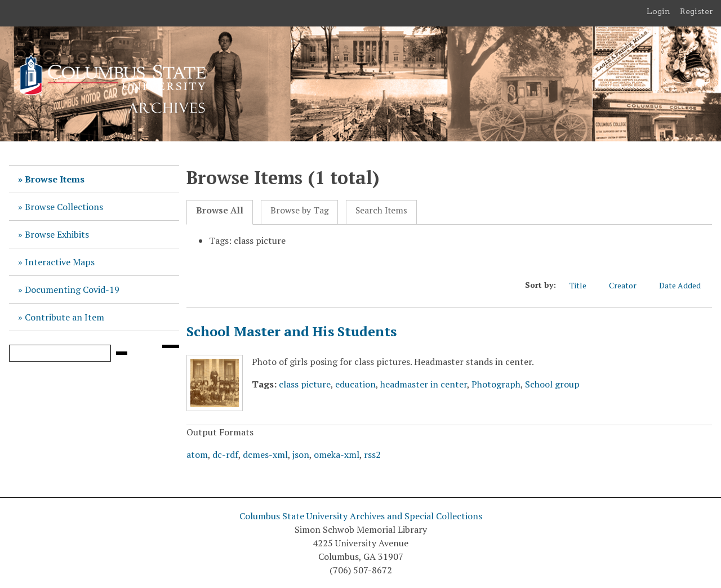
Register (696, 11)
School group (552, 384)
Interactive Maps (60, 262)
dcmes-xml (265, 455)
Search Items (381, 210)
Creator (628, 285)
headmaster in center (424, 384)
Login (658, 11)
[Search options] (171, 346)
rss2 (372, 455)
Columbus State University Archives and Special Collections (361, 516)
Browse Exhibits (57, 234)
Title (584, 285)
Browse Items (55, 179)
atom (197, 455)
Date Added (686, 285)
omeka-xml (337, 455)
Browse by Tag (300, 210)
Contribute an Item (64, 317)
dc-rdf (225, 455)
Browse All (220, 210)
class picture (305, 384)
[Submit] (122, 353)
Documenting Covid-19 (72, 289)
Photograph (496, 384)
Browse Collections (64, 207)
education (355, 384)
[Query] (60, 353)
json (301, 455)
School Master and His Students (291, 331)
